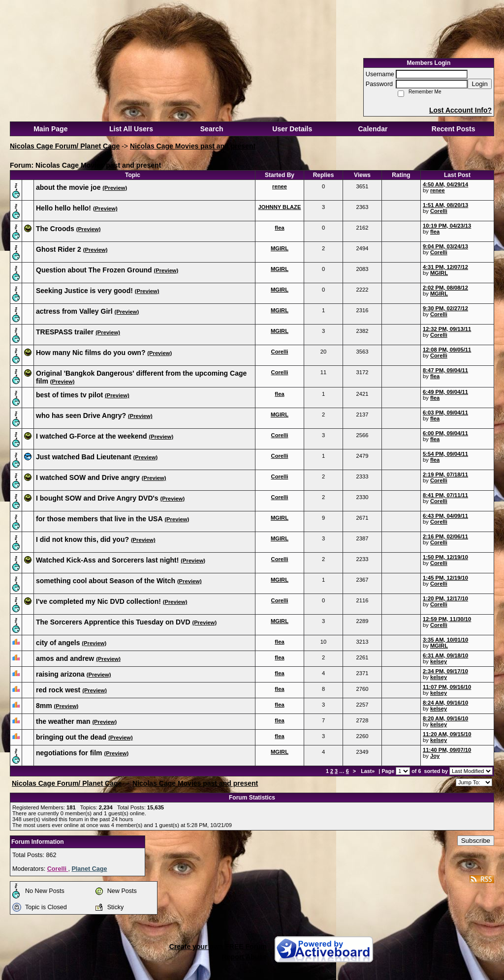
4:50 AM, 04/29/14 (445, 184)
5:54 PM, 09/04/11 (445, 454)
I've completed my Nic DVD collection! (98, 601)
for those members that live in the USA (99, 519)
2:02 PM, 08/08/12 (445, 288)
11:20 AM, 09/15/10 (447, 734)
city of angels (58, 643)
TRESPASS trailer (65, 332)
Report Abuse (244, 957)
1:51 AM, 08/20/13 (445, 205)
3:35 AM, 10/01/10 (445, 640)
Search (212, 129)
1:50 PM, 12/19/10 (445, 557)
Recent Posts (454, 129)
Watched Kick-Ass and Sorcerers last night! (107, 560)
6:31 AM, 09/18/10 (445, 655)
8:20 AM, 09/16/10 (445, 718)
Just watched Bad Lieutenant (84, 457)
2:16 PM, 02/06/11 (445, 536)
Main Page (50, 129)
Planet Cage (89, 869)
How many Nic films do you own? (91, 353)
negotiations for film (69, 753)
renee (280, 186)
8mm (44, 706)
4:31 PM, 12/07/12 (445, 267)
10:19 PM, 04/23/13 (447, 226)
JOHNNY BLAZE (280, 207)
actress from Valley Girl (74, 311)
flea (279, 228)
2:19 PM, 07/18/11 (445, 475)
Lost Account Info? (460, 110)
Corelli (439, 211)
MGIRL (280, 248)
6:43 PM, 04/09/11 (445, 516)
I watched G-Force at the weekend (92, 436)
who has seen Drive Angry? (81, 416)
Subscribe (476, 841)
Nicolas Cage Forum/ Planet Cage (65, 146)
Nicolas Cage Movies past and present (193, 146)
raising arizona (60, 674)
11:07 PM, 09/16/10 (447, 687)
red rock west (58, 690)
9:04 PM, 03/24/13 (445, 246)
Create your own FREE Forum (218, 947)
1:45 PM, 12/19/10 (445, 578)
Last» (368, 771)
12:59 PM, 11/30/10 (447, 619)
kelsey (439, 661)
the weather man (63, 721)
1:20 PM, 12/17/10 (445, 598)
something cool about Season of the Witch (106, 581)
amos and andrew (65, 658)
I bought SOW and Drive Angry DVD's (97, 498)
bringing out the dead (71, 737)
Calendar (373, 129)
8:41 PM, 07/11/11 (445, 495)
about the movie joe (68, 187)
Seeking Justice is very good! (84, 291)
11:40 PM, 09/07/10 (447, 750)
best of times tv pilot (69, 395)
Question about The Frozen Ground (94, 270)
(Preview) (115, 188)
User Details (292, 129)
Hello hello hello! (63, 208)
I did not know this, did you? (82, 539)
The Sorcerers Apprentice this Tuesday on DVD (113, 622)
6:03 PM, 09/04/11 (445, 413)
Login (480, 84)
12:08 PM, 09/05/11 (447, 350)
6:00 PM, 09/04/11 (445, 433)
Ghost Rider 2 (59, 249)
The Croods (55, 229)
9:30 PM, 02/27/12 (445, 308)
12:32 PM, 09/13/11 (447, 329)
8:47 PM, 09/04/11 (445, 370)
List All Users (131, 129)
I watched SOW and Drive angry (88, 477)
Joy (435, 756)
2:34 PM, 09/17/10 (445, 671)
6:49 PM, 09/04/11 (445, 392)
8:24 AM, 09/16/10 (445, 703)
